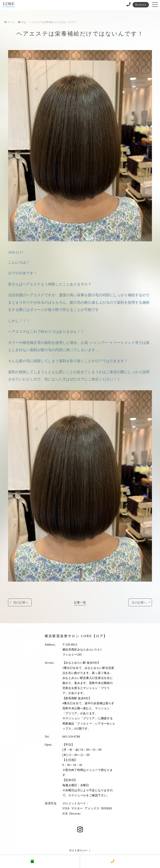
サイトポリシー (78, 850)
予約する (40, 861)
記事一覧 (80, 602)
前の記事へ (21, 602)
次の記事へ (139, 602)
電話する (120, 861)
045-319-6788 (71, 737)
